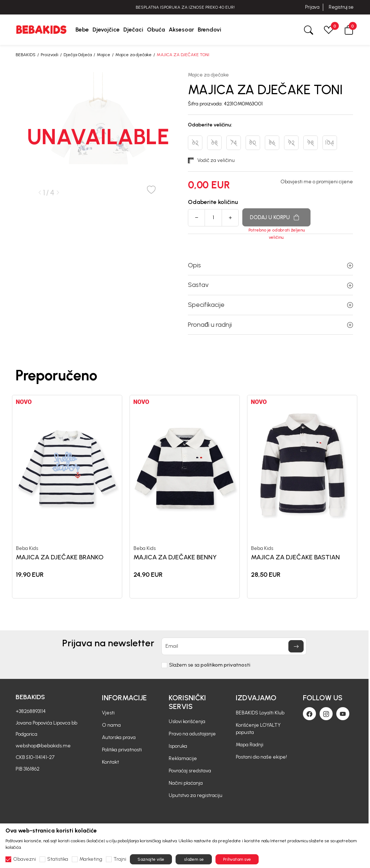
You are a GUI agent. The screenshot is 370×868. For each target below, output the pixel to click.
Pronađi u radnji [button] (270, 325)
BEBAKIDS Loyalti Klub (260, 713)
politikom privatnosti (225, 665)
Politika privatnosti (122, 750)
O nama (111, 725)
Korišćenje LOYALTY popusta (258, 729)
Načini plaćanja (186, 783)
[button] (349, 30)
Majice (104, 55)
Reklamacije (183, 758)
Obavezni (24, 859)
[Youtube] (343, 714)
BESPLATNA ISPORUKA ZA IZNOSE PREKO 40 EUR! (185, 7)
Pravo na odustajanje (192, 734)
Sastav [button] (270, 285)
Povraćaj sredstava (190, 771)
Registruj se (341, 7)
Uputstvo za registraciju (196, 795)
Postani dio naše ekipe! (261, 757)
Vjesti (108, 713)
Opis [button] (270, 265)
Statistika (58, 859)
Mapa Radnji (250, 745)
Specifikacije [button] (270, 305)
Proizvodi (50, 55)
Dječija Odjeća (78, 55)
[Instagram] (326, 714)
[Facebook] (309, 714)
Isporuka (178, 746)
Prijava (312, 7)
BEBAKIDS (26, 55)
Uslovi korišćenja (187, 721)
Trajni (120, 859)
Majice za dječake (133, 55)
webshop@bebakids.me (43, 746)
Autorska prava (119, 737)
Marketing (91, 859)
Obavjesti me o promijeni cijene (317, 182)
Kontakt (110, 762)
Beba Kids (27, 548)
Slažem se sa (210, 665)
